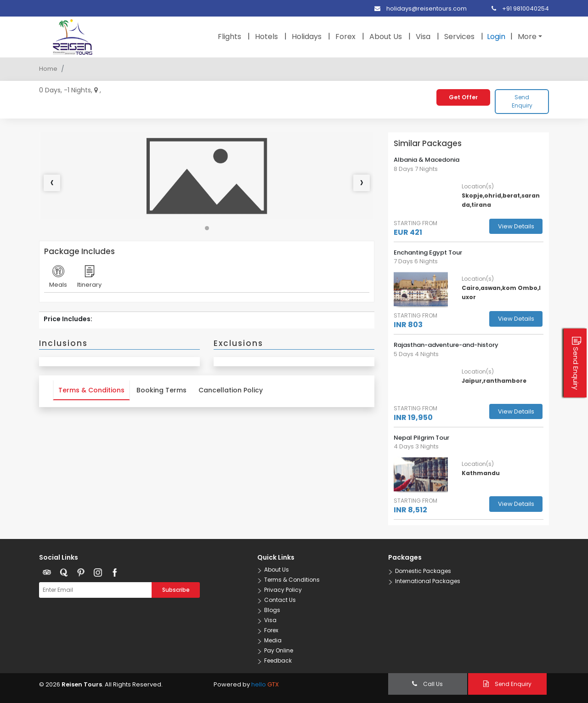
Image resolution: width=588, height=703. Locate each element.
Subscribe (176, 590)
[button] (207, 228)
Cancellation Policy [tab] (231, 390)
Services (459, 37)
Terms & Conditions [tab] (91, 390)
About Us (386, 37)
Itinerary (89, 279)
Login (496, 37)
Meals (58, 279)
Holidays (307, 37)
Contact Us (280, 600)
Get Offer (463, 97)
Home (48, 69)
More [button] (527, 37)
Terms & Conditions (292, 580)
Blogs (272, 610)
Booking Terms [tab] (161, 390)
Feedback (278, 660)
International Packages (428, 581)
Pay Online (279, 650)
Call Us (427, 684)
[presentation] (52, 183)
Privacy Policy (283, 590)
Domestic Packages (423, 571)
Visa (423, 37)
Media (273, 640)
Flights (229, 37)
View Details (516, 226)
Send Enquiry (522, 101)
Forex (345, 37)
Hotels (266, 37)
